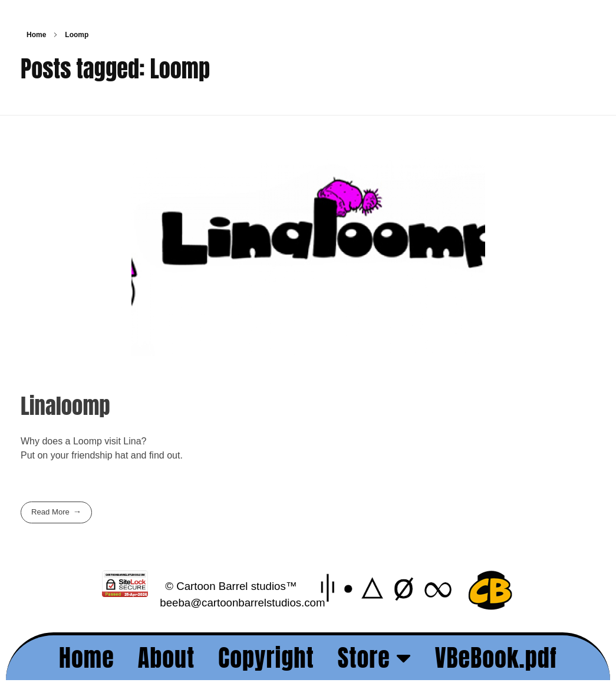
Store (375, 658)
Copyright (266, 658)
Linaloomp (65, 406)
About (167, 658)
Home (36, 35)
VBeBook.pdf (496, 658)
